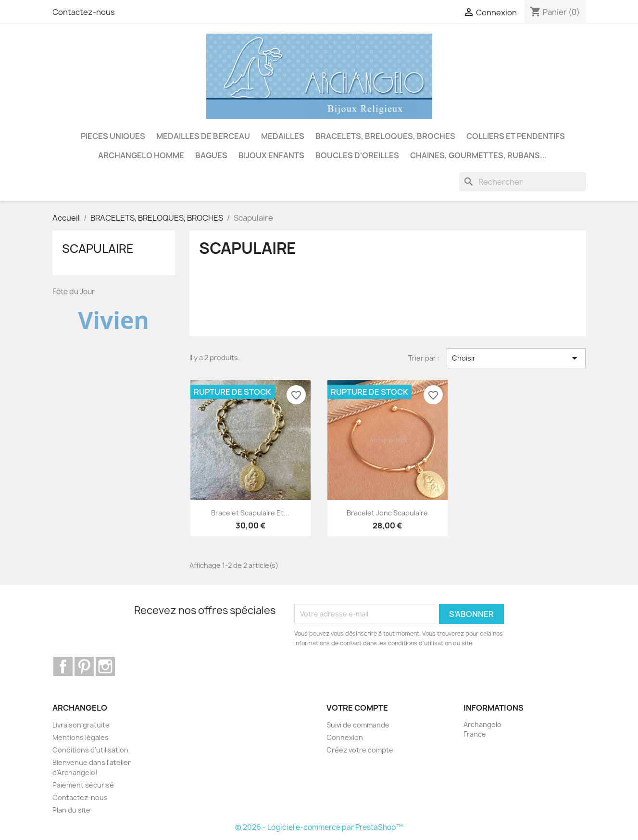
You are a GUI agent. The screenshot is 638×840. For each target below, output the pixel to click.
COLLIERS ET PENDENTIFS (516, 136)
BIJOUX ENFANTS (271, 155)
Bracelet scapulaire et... (250, 513)
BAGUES (211, 155)
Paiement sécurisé (83, 785)
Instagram (105, 666)
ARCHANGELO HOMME (141, 155)
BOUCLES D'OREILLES (357, 155)
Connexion (345, 737)
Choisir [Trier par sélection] (516, 358)
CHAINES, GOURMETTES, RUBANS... (479, 155)
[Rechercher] (523, 182)
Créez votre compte (360, 750)
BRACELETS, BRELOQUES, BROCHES (385, 136)
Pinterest (84, 666)
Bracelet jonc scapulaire (387, 513)
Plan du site (71, 810)
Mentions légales (81, 737)
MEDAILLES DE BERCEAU (203, 136)
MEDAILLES (283, 136)
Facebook (63, 666)
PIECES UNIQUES (113, 136)
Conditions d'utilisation (90, 750)
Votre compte (357, 708)
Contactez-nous (84, 12)
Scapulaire (98, 249)
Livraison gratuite (81, 725)
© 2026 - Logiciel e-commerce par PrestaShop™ (319, 827)
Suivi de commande (358, 725)
